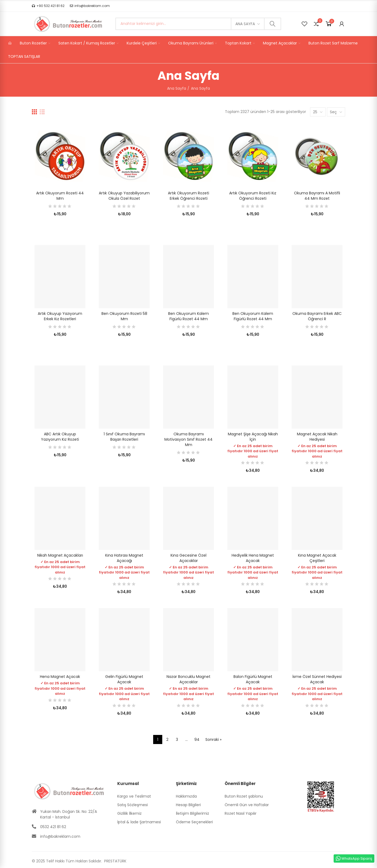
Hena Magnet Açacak (60, 677)
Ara (273, 24)
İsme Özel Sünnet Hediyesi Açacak (317, 679)
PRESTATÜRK (115, 861)
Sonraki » (213, 739)
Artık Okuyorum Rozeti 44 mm (60, 196)
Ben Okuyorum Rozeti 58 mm (124, 316)
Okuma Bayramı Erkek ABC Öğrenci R (317, 316)
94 (197, 739)
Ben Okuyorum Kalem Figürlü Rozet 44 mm (188, 316)
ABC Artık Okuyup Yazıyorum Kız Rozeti (60, 437)
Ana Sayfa (245, 24)
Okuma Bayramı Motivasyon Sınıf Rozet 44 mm (188, 439)
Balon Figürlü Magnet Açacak (253, 679)
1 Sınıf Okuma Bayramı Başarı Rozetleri (124, 437)
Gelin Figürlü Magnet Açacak (124, 679)
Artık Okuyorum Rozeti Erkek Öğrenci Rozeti (188, 196)
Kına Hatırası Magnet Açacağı (124, 558)
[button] (48, 6)
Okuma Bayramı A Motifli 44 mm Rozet (317, 196)
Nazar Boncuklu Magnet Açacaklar (188, 679)
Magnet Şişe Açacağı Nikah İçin (253, 437)
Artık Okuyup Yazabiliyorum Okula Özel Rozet (124, 196)
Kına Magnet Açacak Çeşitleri (317, 558)
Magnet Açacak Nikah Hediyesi (317, 437)
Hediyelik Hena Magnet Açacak (253, 558)
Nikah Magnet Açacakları (60, 555)
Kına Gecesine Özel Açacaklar (188, 558)
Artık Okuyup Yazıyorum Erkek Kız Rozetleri (60, 316)
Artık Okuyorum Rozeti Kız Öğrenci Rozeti (253, 196)
